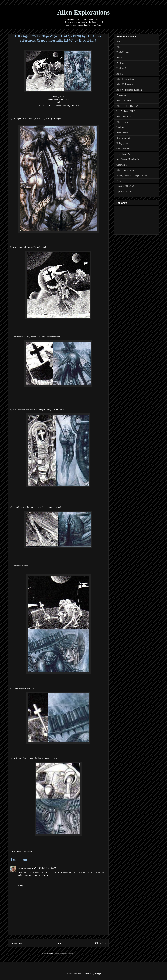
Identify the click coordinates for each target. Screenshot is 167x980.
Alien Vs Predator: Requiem (129, 90)
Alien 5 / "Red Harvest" (127, 106)
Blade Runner (123, 52)
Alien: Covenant (124, 101)
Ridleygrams (122, 143)
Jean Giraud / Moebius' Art (129, 159)
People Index (122, 133)
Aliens (119, 58)
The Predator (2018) (126, 111)
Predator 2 (121, 68)
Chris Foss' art (123, 149)
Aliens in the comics (126, 170)
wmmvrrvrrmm (26, 868)
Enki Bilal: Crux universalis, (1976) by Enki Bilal (58, 105)
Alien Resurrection (125, 79)
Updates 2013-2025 (125, 186)
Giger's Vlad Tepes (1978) (58, 99)
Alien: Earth (122, 122)
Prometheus (122, 95)
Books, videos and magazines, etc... (133, 176)
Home (59, 943)
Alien (119, 47)
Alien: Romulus (124, 117)
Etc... (119, 181)
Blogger (98, 974)
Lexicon (120, 127)
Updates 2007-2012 (125, 192)
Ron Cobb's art (123, 138)
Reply (21, 885)
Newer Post (16, 943)
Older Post (101, 943)
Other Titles (122, 165)
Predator (120, 63)
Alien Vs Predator (125, 84)
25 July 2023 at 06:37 (47, 868)
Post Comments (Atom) (64, 954)
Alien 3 (120, 74)
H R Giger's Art (124, 154)
